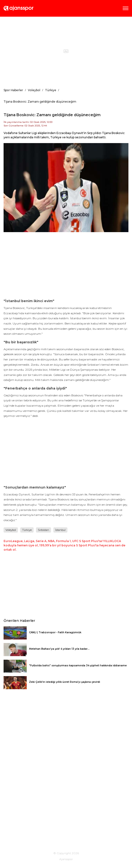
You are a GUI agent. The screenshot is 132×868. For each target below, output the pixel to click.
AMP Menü (126, 8)
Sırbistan (43, 530)
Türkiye (27, 530)
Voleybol (11, 530)
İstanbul (60, 530)
